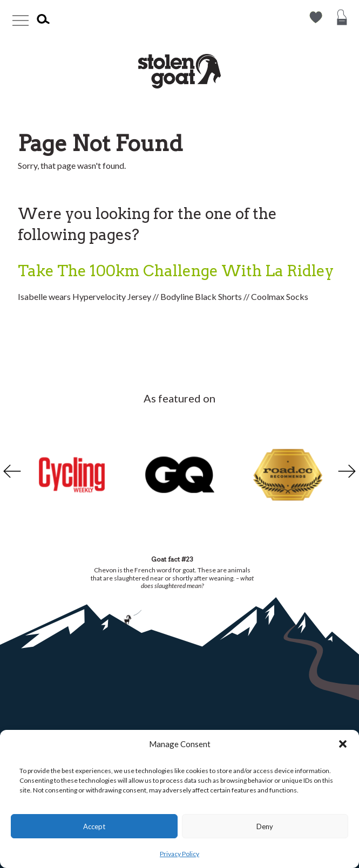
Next (348, 471)
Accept (94, 826)
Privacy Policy (179, 854)
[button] (343, 744)
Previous (11, 471)
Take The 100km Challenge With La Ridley (176, 271)
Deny (265, 826)
